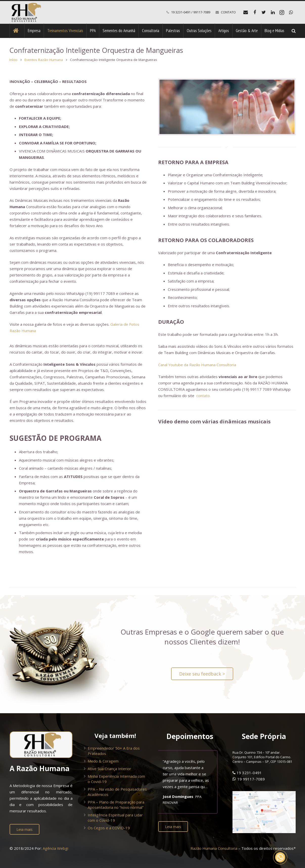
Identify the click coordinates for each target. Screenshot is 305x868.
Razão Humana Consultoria (214, 849)
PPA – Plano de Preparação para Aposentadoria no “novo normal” (116, 805)
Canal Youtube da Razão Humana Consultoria (197, 365)
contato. (203, 396)
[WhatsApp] (291, 12)
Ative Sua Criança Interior (109, 769)
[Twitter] (264, 12)
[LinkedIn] (273, 12)
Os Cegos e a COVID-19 (109, 828)
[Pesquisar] (294, 31)
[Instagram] (282, 12)
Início (14, 60)
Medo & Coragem (103, 761)
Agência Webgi (55, 849)
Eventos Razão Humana (44, 60)
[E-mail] (246, 12)
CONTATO (228, 12)
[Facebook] (255, 12)
